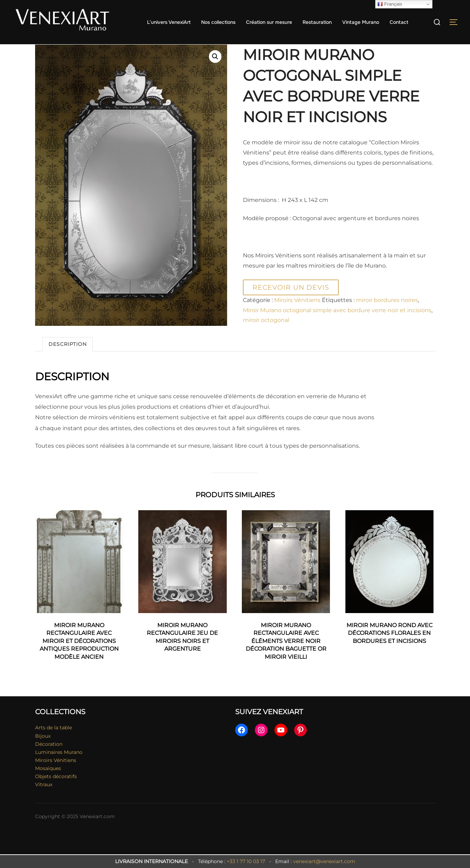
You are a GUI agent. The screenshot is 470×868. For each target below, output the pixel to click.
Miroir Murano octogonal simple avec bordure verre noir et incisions (337, 324)
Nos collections (218, 22)
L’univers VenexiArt (169, 22)
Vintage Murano (361, 22)
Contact (399, 22)
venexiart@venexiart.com (324, 861)
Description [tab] (68, 358)
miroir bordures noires (387, 314)
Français (390, 4)
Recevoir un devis (291, 301)
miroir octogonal (266, 334)
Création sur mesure (269, 22)
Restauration (317, 22)
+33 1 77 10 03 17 (246, 861)
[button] (215, 71)
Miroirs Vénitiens (80, 49)
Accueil (45, 49)
